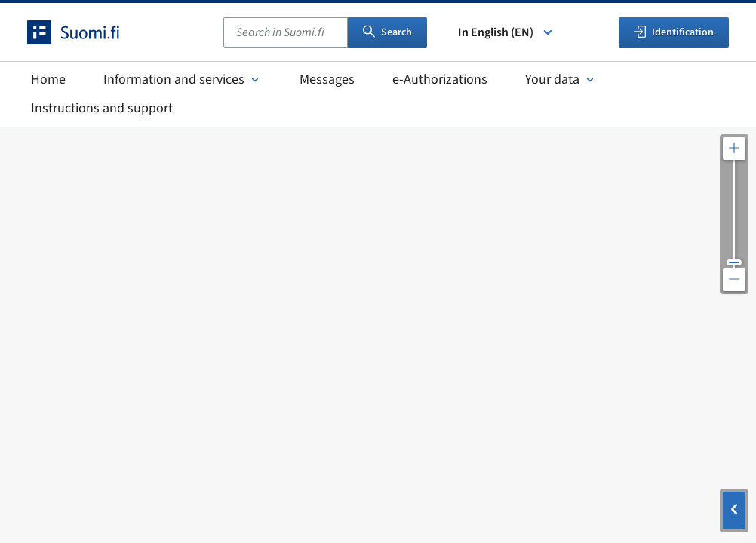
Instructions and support (102, 108)
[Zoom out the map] (734, 280)
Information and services (183, 80)
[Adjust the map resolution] (734, 214)
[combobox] (286, 32)
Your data (561, 80)
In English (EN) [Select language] (506, 32)
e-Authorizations (440, 80)
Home (48, 80)
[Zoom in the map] (734, 149)
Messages (327, 80)
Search (387, 32)
